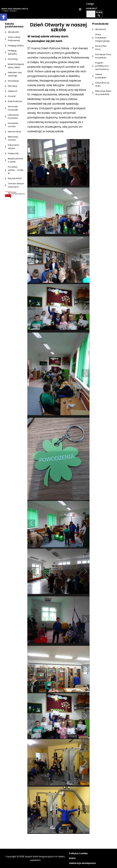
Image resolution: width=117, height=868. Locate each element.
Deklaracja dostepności (82, 863)
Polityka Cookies (78, 853)
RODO (72, 858)
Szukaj (99, 14)
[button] (4, 17)
